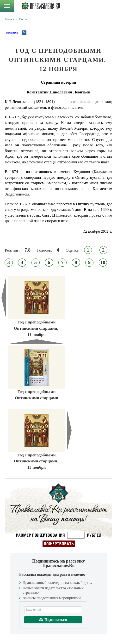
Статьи (23, 19)
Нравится (12, 33)
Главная (10, 19)
